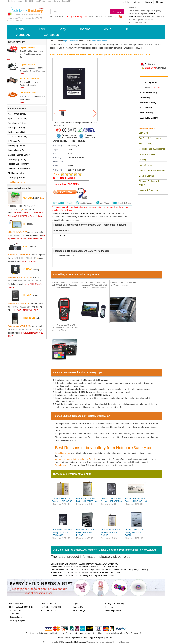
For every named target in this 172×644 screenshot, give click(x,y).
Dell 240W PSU (96, 17)
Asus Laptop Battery (17, 123)
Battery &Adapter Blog (115, 604)
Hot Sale (125, 2)
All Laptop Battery (149, 93)
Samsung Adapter (17, 620)
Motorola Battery (148, 103)
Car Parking (111, 17)
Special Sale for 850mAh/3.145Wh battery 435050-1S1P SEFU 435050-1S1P (85, 567)
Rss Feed (109, 607)
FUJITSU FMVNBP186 (51, 607)
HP (24, 224)
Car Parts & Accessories (150, 138)
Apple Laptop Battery (17, 119)
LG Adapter (14, 614)
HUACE (27, 295)
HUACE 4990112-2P (20, 307)
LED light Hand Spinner (77, 17)
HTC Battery (146, 108)
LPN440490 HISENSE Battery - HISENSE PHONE (111, 532)
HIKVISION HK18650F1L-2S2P (25, 330)
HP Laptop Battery (16, 141)
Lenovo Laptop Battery (18, 150)
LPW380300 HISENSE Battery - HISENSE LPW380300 (62, 532)
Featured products (113, 610)
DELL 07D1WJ (16, 610)
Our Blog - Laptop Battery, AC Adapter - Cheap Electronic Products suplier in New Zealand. (105, 550)
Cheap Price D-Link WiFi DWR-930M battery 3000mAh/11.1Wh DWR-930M (85, 564)
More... (10, 60)
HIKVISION (29, 318)
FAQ (102, 638)
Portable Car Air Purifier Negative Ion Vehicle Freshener (124, 284)
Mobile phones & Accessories (152, 149)
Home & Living (145, 144)
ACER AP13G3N (48, 610)
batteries (152, 13)
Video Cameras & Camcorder (152, 171)
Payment (77, 604)
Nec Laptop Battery (17, 178)
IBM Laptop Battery (17, 146)
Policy (96, 638)
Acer (42, 29)
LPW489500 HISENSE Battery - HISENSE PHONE (87, 532)
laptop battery (80, 633)
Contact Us (78, 607)
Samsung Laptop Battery (19, 155)
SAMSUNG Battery (149, 118)
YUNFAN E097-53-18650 (29, 281)
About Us (69, 638)
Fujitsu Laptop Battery (18, 132)
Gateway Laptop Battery (19, 168)
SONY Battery (147, 113)
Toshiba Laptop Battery (18, 164)
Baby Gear (144, 133)
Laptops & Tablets (147, 154)
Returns (136, 2)
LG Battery (145, 98)
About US (23, 35)
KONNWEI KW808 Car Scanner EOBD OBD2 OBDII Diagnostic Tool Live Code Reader (65, 285)
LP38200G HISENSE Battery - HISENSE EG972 (134, 532)
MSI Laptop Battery (17, 173)
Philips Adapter (16, 617)
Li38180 (61, 236)
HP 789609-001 (16, 604)
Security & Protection (148, 190)
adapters (134, 16)
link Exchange (79, 610)
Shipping (148, 2)
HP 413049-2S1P (16, 235)
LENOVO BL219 (48, 604)
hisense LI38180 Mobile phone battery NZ (80, 213)
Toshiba (85, 29)
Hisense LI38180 (85, 41)
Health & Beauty (146, 165)
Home (21, 29)
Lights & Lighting (146, 176)
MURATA (28, 198)
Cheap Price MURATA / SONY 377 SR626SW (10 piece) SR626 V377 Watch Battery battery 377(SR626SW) (99, 570)
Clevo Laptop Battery (17, 137)
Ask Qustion (151, 83)
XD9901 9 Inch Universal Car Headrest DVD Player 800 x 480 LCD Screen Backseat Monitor (94, 285)
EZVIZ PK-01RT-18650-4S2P (24, 258)
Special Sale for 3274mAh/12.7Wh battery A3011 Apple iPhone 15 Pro (82, 575)
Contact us (51, 35)
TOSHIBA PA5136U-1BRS (21, 607)
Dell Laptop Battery (17, 128)
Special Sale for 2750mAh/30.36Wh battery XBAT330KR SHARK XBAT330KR (86, 573)
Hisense (60, 41)
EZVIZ (26, 246)
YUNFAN (28, 269)
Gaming (142, 160)
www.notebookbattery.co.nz (75, 642)
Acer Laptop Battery (17, 114)
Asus (108, 29)
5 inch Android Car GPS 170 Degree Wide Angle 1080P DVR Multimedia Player (65, 327)
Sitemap (159, 2)
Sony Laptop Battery (17, 159)
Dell (128, 29)
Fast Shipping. (151, 64)
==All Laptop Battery (17, 182)
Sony (62, 29)
